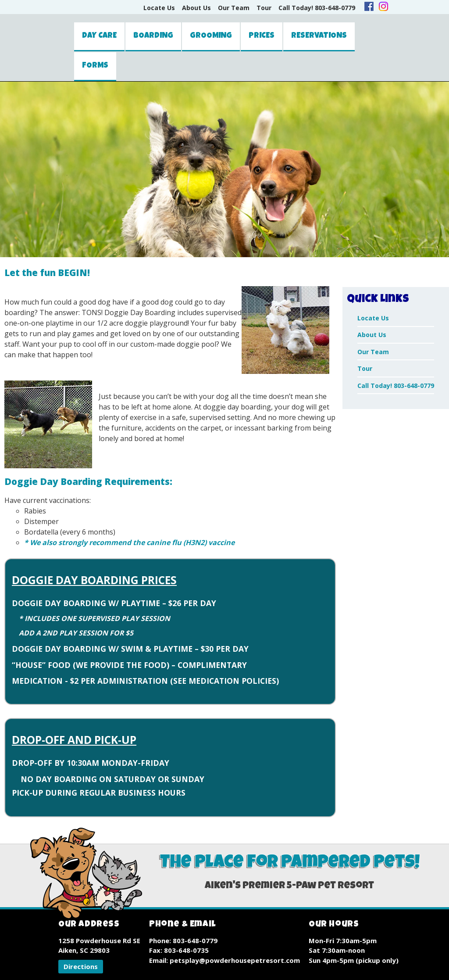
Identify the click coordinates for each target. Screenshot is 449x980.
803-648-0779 (195, 941)
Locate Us (159, 8)
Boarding (153, 36)
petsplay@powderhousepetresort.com (235, 960)
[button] (81, 967)
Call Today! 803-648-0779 (317, 8)
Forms (95, 66)
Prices (262, 36)
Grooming (211, 36)
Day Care (99, 36)
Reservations (319, 36)
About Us (196, 8)
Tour (264, 8)
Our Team (234, 8)
